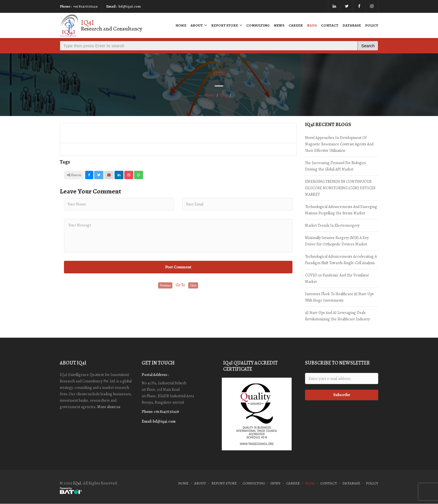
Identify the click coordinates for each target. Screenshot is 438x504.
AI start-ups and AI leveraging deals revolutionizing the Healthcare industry (337, 316)
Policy (372, 25)
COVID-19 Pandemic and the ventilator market (337, 278)
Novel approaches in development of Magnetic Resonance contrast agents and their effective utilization (339, 144)
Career (296, 25)
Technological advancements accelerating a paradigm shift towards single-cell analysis (341, 260)
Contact (330, 25)
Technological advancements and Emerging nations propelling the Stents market (341, 210)
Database (352, 25)
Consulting (258, 25)
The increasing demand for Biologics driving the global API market (335, 166)
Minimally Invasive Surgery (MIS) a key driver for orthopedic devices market (337, 241)
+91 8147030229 (85, 6)
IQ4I (77, 483)
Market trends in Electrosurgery (332, 225)
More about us (109, 407)
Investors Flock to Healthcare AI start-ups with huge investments (339, 297)
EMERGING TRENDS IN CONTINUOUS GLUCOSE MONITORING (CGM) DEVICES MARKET (340, 188)
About (199, 25)
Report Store (227, 25)
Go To (180, 285)
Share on (74, 175)
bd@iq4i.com (130, 6)
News (279, 25)
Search (368, 46)
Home (181, 25)
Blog (312, 25)
